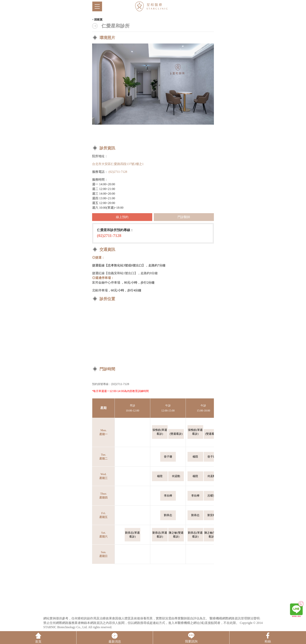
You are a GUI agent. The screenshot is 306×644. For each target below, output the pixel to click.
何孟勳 (176, 476)
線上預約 (122, 217)
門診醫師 (184, 217)
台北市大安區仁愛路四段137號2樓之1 (118, 164)
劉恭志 (168, 515)
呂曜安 (212, 496)
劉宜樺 (212, 515)
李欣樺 (168, 496)
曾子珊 (168, 457)
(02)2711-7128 (118, 172)
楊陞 (195, 457)
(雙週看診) (176, 434)
